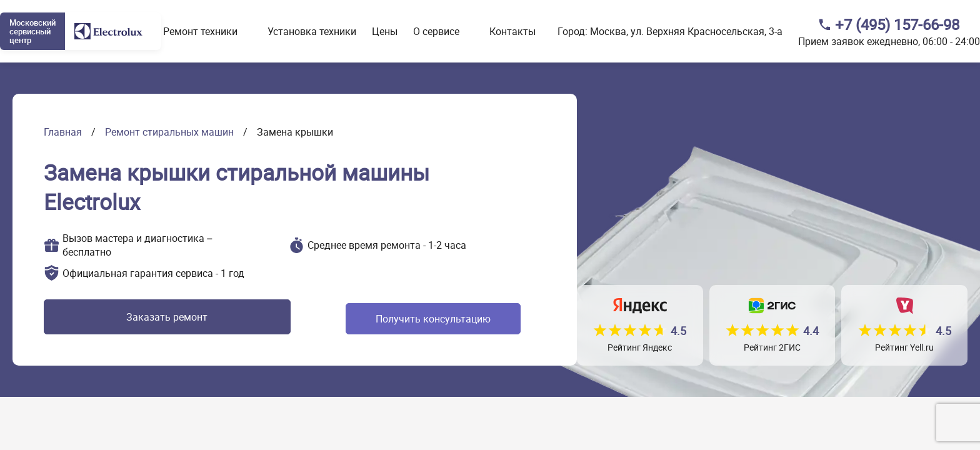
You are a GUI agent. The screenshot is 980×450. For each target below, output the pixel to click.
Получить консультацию (385, 319)
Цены (385, 31)
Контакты (512, 31)
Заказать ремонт (139, 319)
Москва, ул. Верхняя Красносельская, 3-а (686, 31)
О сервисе (436, 31)
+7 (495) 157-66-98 (897, 24)
